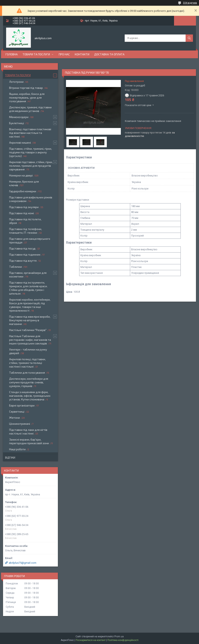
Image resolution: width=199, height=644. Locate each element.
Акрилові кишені (20, 142)
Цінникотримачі (20, 424)
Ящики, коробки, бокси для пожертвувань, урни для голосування (27, 97)
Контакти (82, 54)
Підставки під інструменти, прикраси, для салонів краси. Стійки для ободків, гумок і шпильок (28, 288)
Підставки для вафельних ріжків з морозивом (31, 199)
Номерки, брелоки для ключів (24, 183)
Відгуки (10, 458)
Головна (12, 54)
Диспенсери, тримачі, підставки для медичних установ (30, 109)
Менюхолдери (19, 117)
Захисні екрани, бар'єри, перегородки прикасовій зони (29, 441)
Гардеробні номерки (23, 191)
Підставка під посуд (22, 248)
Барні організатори (22, 405)
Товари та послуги (36, 54)
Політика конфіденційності (123, 640)
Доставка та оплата (109, 54)
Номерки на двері (21, 175)
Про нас (64, 54)
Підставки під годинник (25, 254)
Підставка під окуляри (24, 207)
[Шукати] (189, 38)
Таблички (16, 267)
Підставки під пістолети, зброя (25, 221)
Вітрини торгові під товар (26, 88)
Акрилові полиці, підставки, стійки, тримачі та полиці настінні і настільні (27, 363)
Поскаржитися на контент (91, 640)
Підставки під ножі (22, 213)
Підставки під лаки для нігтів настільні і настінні (28, 432)
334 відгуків (190, 3)
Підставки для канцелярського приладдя (30, 240)
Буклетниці (17, 123)
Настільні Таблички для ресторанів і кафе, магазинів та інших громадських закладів (30, 340)
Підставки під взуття (23, 261)
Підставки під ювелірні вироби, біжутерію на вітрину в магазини (30, 320)
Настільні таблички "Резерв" (28, 330)
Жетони (15, 418)
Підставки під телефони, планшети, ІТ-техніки (25, 231)
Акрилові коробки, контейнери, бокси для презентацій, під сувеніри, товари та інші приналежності (30, 305)
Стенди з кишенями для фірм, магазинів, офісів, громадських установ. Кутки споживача (30, 396)
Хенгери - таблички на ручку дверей (28, 351)
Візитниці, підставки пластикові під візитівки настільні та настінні (30, 133)
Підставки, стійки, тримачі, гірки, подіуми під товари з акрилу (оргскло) (30, 152)
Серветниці (17, 411)
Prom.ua (119, 636)
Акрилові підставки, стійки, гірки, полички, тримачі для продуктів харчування (31, 166)
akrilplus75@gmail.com (23, 563)
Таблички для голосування (27, 373)
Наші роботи (17, 449)
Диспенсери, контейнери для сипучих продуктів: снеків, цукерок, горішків (29, 382)
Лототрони (16, 82)
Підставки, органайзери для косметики (28, 275)
